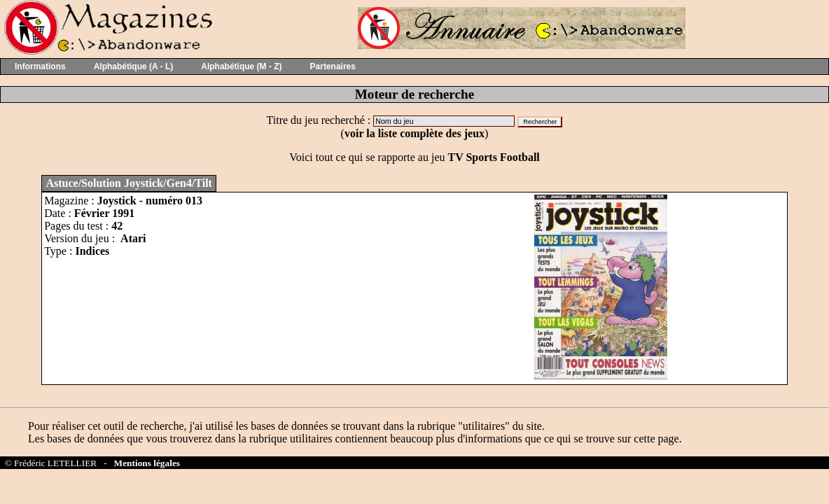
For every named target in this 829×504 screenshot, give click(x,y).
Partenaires (333, 66)
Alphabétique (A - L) (134, 66)
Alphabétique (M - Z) (241, 66)
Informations (40, 66)
